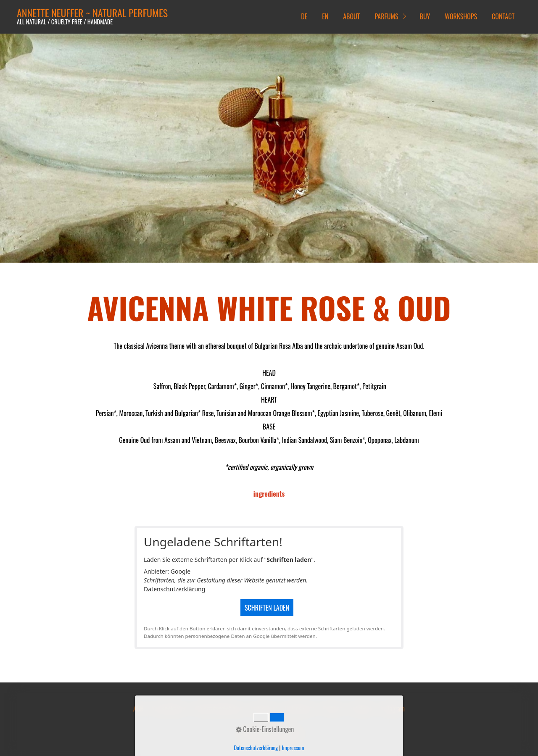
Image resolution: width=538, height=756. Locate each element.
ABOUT (351, 16)
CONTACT (503, 16)
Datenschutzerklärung (174, 589)
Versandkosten (169, 709)
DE (304, 16)
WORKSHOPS (461, 16)
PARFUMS (386, 16)
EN (325, 16)
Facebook (361, 709)
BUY (425, 16)
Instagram (393, 709)
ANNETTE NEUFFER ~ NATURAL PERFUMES (92, 13)
